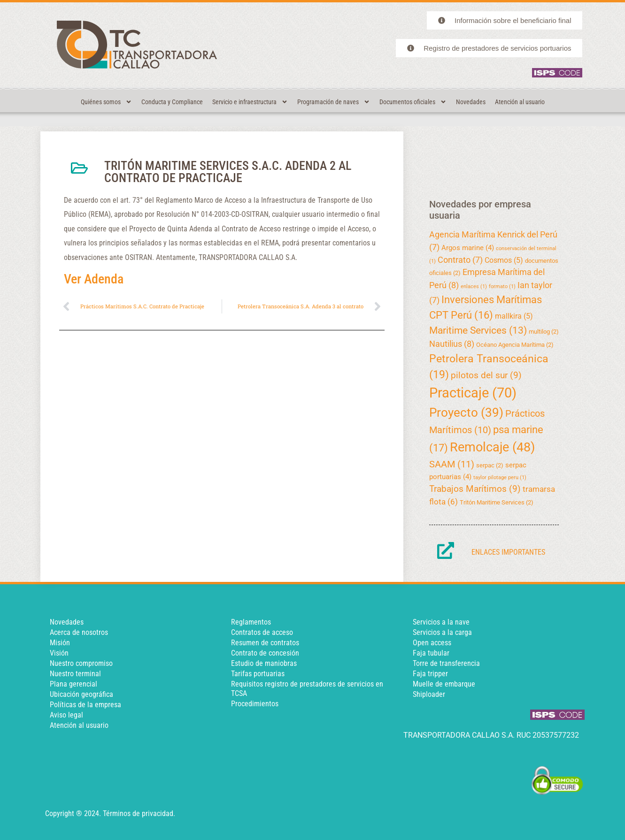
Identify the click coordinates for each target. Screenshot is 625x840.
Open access (432, 643)
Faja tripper (430, 674)
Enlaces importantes (508, 552)
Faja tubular (431, 653)
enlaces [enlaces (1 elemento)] (474, 286)
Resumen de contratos (265, 643)
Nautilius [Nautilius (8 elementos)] (452, 344)
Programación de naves (334, 102)
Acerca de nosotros (79, 632)
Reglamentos (251, 622)
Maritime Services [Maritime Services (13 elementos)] (478, 330)
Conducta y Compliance (172, 102)
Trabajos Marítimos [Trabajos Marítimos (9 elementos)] (475, 489)
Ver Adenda (94, 279)
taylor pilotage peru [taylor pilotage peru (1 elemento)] (500, 477)
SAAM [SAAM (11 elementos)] (452, 464)
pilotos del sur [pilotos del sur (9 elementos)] (486, 375)
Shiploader (429, 694)
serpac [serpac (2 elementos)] (490, 465)
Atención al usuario (520, 102)
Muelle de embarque (444, 684)
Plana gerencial (73, 684)
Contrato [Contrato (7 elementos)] (460, 260)
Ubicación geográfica (81, 694)
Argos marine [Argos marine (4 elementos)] (468, 248)
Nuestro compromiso (81, 663)
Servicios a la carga (442, 632)
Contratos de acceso (262, 632)
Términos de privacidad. (139, 813)
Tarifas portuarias (258, 674)
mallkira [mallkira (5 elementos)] (514, 316)
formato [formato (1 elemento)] (502, 286)
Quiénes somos (106, 102)
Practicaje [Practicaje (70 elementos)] (473, 393)
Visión (59, 653)
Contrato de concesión (265, 653)
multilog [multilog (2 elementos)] (544, 332)
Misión (60, 643)
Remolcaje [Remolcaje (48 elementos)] (492, 447)
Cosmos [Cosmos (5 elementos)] (504, 260)
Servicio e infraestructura (250, 102)
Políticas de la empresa (85, 705)
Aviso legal (66, 715)
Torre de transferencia (446, 663)
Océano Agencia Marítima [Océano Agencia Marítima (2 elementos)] (515, 345)
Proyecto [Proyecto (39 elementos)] (466, 412)
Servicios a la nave (441, 622)
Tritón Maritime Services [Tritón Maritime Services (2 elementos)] (497, 502)
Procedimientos (255, 704)
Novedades (471, 102)
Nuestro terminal (75, 674)
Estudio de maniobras (264, 663)
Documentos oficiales (413, 102)
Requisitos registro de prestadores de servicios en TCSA (307, 689)
